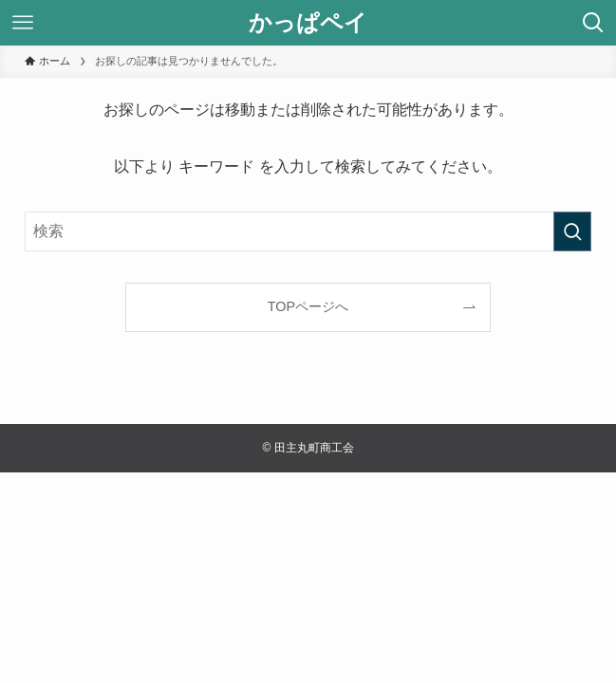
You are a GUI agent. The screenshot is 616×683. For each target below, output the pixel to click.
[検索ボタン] (593, 23)
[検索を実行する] (572, 231)
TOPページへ (308, 306)
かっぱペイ (308, 23)
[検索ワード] (308, 231)
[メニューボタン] (23, 23)
